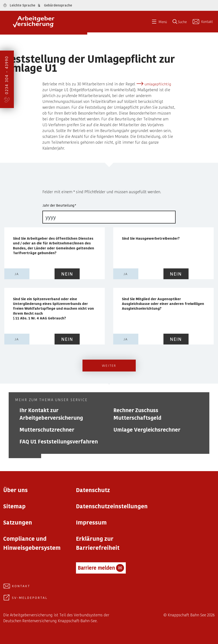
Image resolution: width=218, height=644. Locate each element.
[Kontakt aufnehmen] (203, 22)
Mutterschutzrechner (47, 430)
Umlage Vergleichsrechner (147, 430)
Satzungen (18, 522)
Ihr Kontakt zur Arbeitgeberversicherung (51, 414)
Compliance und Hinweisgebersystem (32, 543)
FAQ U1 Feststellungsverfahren (59, 441)
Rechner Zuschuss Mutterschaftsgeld (137, 414)
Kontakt (21, 586)
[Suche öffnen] (181, 23)
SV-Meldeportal (30, 598)
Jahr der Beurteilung (59, 205)
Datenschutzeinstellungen (112, 506)
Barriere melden (101, 568)
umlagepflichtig (158, 84)
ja (17, 274)
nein (67, 274)
